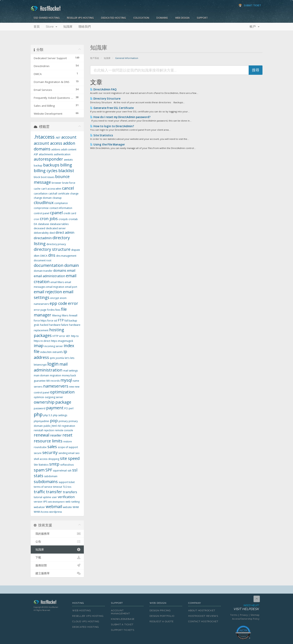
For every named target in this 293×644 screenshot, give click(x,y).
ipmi (52, 358)
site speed (70, 458)
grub (37, 325)
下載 (57, 557)
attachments (46, 154)
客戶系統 (95, 58)
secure (38, 453)
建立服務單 (57, 573)
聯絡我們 (85, 27)
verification (66, 497)
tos (69, 487)
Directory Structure (105, 99)
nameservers (56, 386)
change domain (43, 198)
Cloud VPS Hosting (86, 621)
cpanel (56, 213)
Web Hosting (82, 610)
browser (57, 183)
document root (43, 260)
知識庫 (68, 27)
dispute (76, 250)
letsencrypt (40, 365)
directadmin (43, 238)
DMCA (44, 256)
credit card (70, 213)
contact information (61, 208)
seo (77, 453)
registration (68, 426)
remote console (64, 430)
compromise (41, 208)
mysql (66, 380)
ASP (36, 154)
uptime (47, 497)
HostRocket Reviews (203, 616)
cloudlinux (44, 203)
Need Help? (243, 608)
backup (38, 166)
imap (39, 346)
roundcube (40, 447)
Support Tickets (123, 630)
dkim (37, 256)
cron (36, 219)
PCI (66, 408)
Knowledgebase (123, 619)
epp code (58, 303)
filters (65, 315)
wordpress (56, 512)
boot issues (48, 177)
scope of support (68, 447)
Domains (162, 18)
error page (40, 310)
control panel (42, 213)
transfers (70, 492)
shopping (54, 459)
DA (36, 224)
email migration (55, 287)
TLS (65, 487)
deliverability (41, 233)
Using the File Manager (108, 144)
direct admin (65, 232)
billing (66, 165)
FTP (61, 320)
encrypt (55, 298)
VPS (45, 502)
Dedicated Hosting (114, 18)
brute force (69, 183)
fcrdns (51, 310)
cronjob (63, 219)
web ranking (73, 502)
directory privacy (56, 244)
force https (40, 321)
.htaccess (44, 137)
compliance (61, 203)
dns (52, 255)
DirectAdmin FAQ (103, 89)
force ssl (52, 321)
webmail (54, 507)
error (73, 303)
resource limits (48, 441)
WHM (76, 507)
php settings (60, 415)
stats (39, 476)
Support (202, 18)
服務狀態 (57, 565)
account (69, 137)
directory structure (52, 249)
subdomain (51, 476)
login (53, 364)
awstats (68, 160)
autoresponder (48, 159)
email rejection (48, 292)
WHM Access (41, 512)
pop (54, 421)
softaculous (67, 465)
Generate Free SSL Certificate (112, 108)
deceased (39, 228)
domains (60, 270)
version (38, 502)
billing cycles (46, 171)
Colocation (141, 18)
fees (58, 310)
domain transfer (43, 271)
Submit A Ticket (122, 624)
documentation (49, 265)
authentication (62, 154)
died (52, 233)
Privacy (244, 615)
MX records (53, 381)
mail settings (71, 371)
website (67, 507)
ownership (44, 402)
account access (48, 143)
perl (71, 408)
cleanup (57, 198)
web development (56, 502)
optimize (39, 397)
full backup (71, 321)
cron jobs (49, 219)
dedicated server (56, 228)
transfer (54, 492)
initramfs (58, 352)
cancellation (41, 194)
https (54, 341)
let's (67, 358)
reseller (56, 435)
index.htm (46, 352)
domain (72, 265)
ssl (75, 470)
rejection (49, 430)
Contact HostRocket (203, 621)
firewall (73, 315)
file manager (50, 312)
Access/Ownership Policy (246, 619)
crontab (73, 219)
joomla (60, 358)
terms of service (43, 487)
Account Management (120, 612)
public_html (50, 426)
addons (56, 149)
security (50, 452)
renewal (42, 435)
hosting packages (49, 333)
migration (55, 375)
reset (67, 435)
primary (63, 421)
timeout (58, 487)
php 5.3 (48, 415)
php (38, 414)
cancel (68, 188)
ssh (69, 471)
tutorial (38, 497)
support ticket (67, 482)
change (74, 194)
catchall (53, 194)
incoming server (54, 346)
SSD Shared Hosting (47, 18)
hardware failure (59, 325)
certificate (64, 194)
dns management (66, 256)
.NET (58, 138)
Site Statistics (102, 135)
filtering (56, 315)
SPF (49, 470)
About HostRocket (202, 610)
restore (68, 441)
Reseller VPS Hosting (80, 18)
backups (51, 165)
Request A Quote (162, 621)
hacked (44, 325)
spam (39, 470)
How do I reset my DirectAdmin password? (120, 117)
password (40, 408)
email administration (49, 276)
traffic (39, 492)
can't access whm (51, 189)
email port (71, 287)
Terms (234, 615)
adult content (69, 149)
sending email (66, 453)
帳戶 (255, 27)
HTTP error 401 (61, 336)
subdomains (46, 482)
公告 (57, 542)
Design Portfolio (162, 616)
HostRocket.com (50, 603)
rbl (59, 426)
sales (52, 447)
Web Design (182, 18)
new (72, 387)
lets (72, 358)
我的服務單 (57, 534)
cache (37, 189)
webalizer (39, 507)
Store (51, 27)
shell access (41, 459)
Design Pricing (160, 610)
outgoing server (54, 397)
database (44, 224)
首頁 (37, 27)
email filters (57, 282)
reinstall (38, 430)
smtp (54, 464)
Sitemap (255, 615)
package (63, 402)
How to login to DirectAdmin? (112, 126)
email (71, 270)
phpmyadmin (42, 421)
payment (55, 408)
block (37, 177)
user (54, 497)
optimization (62, 392)
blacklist (66, 171)
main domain (41, 375)
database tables (59, 224)
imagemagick (65, 341)
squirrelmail (60, 471)
